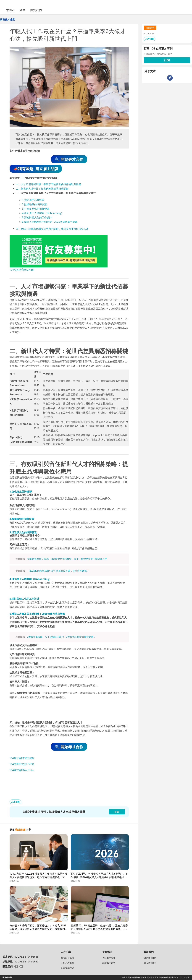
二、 (18, 189)
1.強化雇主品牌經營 (33, 200)
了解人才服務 (67, 963)
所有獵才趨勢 (8, 19)
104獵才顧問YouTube (22, 770)
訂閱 (167, 60)
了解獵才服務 (109, 958)
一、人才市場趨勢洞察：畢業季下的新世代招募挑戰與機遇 (48, 184)
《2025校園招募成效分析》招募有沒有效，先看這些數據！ (58, 571)
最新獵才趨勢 (109, 963)
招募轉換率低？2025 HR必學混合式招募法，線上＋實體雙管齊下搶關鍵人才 (67, 559)
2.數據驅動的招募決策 (34, 204)
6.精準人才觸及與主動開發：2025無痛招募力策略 (50, 222)
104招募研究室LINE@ (22, 270)
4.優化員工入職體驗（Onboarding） (43, 213)
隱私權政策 (7, 977)
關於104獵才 (150, 958)
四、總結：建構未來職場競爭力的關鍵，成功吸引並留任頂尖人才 (52, 229)
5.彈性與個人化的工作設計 (37, 217)
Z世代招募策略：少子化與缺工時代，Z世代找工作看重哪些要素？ (62, 637)
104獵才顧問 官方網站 (22, 758)
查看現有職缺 (67, 958)
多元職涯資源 (67, 968)
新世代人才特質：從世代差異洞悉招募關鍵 (45, 189)
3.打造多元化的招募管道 (36, 209)
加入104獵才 (150, 963)
